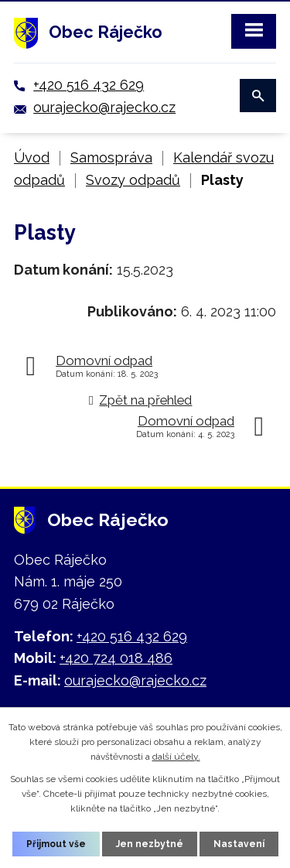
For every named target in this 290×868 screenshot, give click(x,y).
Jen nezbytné (150, 844)
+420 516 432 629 (89, 85)
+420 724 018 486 (116, 658)
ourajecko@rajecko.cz (104, 107)
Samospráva (111, 157)
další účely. (176, 757)
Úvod (32, 157)
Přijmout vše (56, 844)
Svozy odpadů (133, 180)
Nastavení (239, 844)
